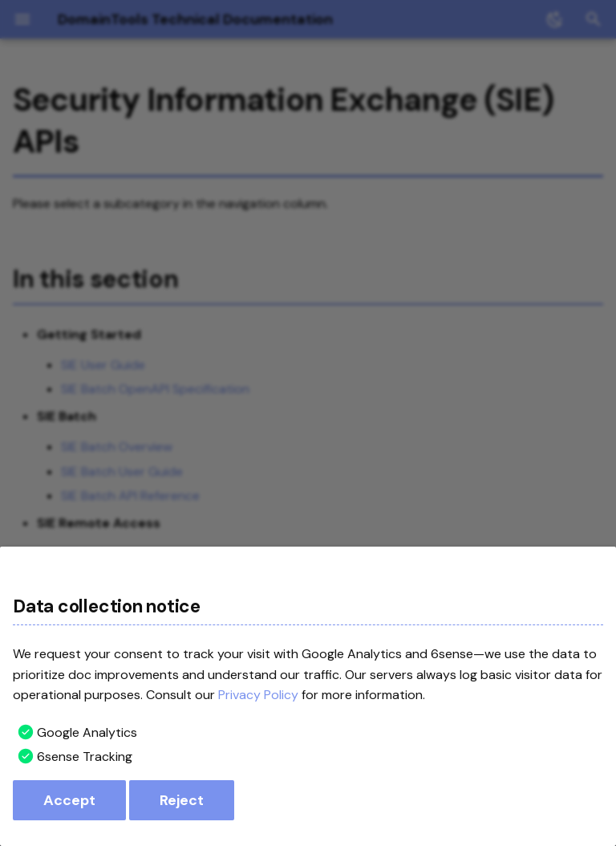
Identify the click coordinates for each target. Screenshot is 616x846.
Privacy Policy (258, 695)
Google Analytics (87, 732)
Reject (182, 800)
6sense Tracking (85, 757)
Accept (69, 800)
